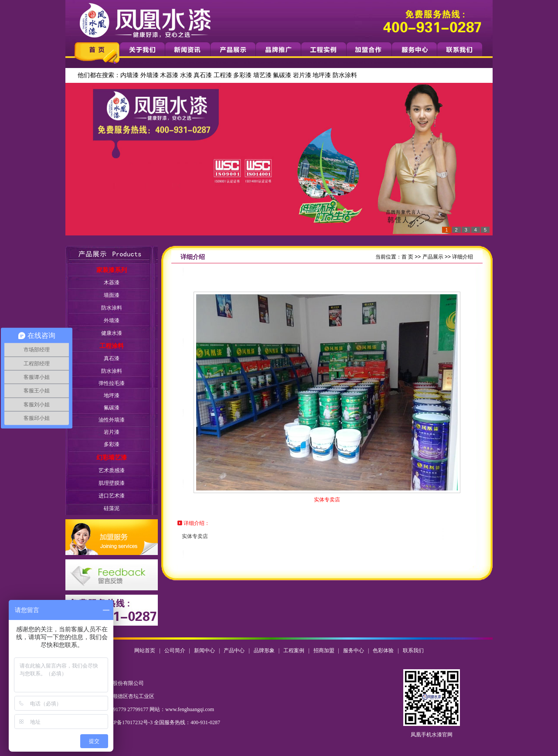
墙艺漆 (262, 75)
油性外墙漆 (112, 420)
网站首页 (145, 650)
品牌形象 (264, 650)
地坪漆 (322, 75)
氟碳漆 (282, 75)
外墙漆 (150, 75)
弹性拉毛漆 (112, 383)
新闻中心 (204, 650)
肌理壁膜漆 (112, 483)
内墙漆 (129, 75)
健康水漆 (112, 333)
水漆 (186, 75)
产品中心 (234, 650)
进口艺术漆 (112, 496)
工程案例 (294, 650)
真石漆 (203, 75)
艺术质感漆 (112, 470)
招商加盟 (324, 650)
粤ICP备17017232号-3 (128, 722)
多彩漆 (242, 75)
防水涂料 (345, 75)
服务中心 (354, 650)
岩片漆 (302, 75)
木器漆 (169, 75)
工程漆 (223, 75)
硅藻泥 (112, 508)
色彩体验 (383, 650)
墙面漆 (112, 295)
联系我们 (413, 650)
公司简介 (175, 650)
